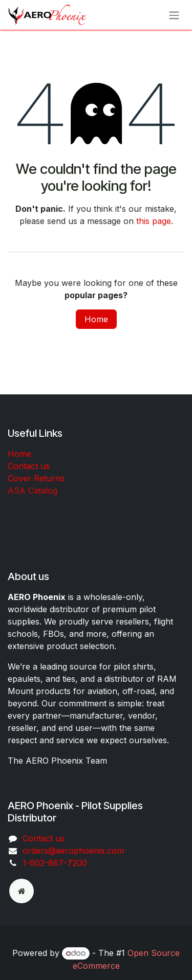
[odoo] (22, 891)
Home (96, 319)
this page (154, 221)
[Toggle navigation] (174, 15)
